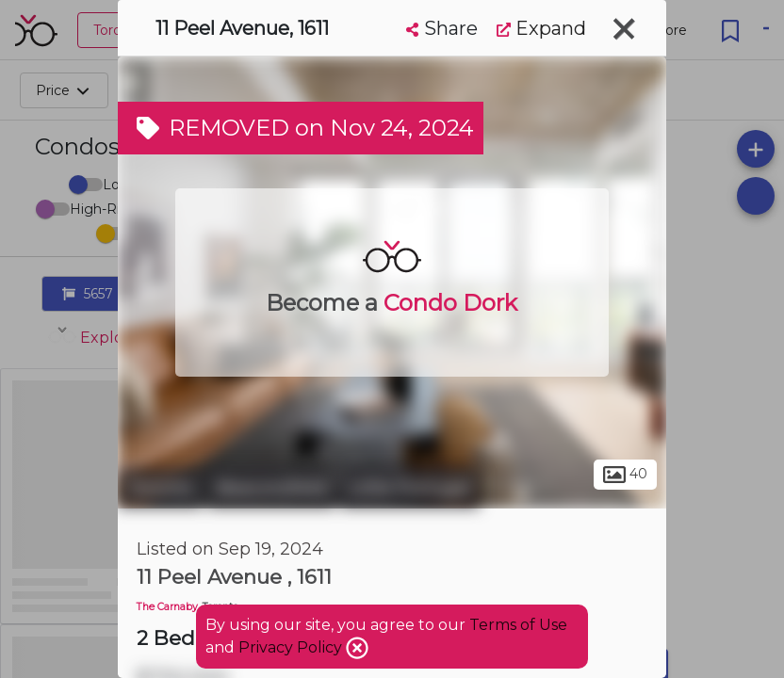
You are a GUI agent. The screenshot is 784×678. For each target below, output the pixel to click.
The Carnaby (167, 607)
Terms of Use (518, 625)
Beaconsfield (271, 488)
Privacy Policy (292, 647)
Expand (541, 28)
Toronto (160, 488)
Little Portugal (410, 488)
